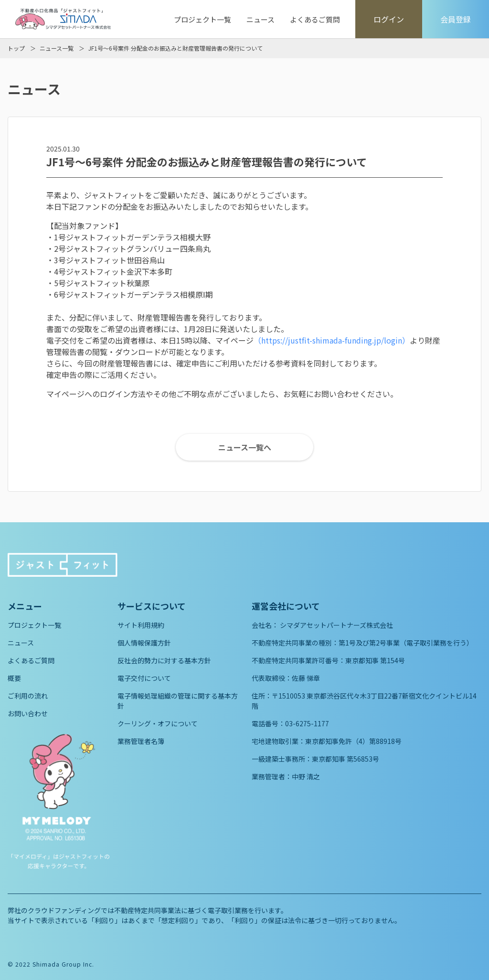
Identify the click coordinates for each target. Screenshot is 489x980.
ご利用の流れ (28, 696)
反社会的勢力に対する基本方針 (164, 660)
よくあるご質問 (315, 19)
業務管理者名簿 (141, 741)
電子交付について (144, 678)
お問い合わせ (28, 713)
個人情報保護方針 (144, 643)
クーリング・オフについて (158, 723)
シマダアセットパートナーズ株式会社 (336, 625)
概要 (14, 678)
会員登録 (456, 19)
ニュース (260, 19)
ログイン (389, 19)
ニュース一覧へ (245, 447)
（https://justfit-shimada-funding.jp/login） (332, 340)
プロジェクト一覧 (202, 19)
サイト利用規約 (141, 625)
